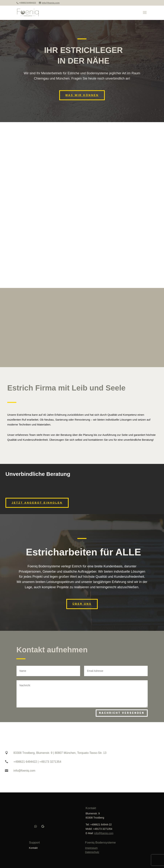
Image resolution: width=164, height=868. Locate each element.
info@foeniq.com (104, 832)
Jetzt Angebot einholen (37, 502)
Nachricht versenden (122, 712)
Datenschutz (92, 851)
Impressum (91, 847)
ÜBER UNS (82, 603)
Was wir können (82, 95)
